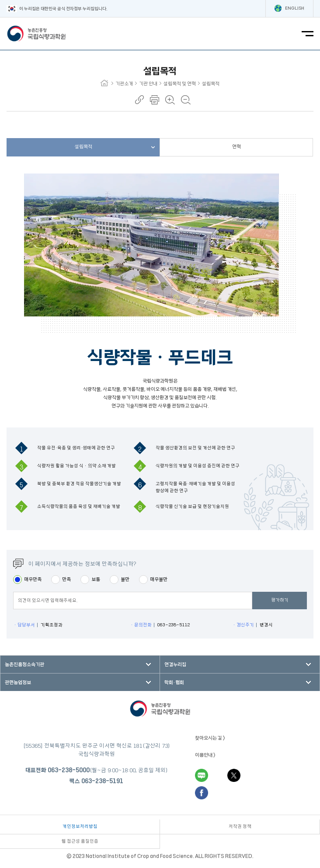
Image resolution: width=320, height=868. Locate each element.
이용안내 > (205, 755)
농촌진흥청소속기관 (24, 665)
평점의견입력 (13, 600)
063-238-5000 (69, 770)
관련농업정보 (18, 682)
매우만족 (33, 579)
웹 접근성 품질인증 (80, 841)
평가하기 (280, 600)
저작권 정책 (240, 826)
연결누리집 (175, 665)
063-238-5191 (102, 781)
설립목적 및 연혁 (182, 84)
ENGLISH (289, 8)
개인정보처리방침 (80, 826)
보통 (96, 579)
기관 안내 (150, 84)
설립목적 (211, 84)
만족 (66, 579)
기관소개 (126, 84)
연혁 (237, 147)
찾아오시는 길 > (210, 738)
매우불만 (159, 579)
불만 (125, 579)
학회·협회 (174, 682)
